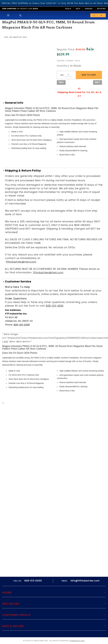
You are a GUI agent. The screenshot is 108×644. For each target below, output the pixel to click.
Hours (7, 593)
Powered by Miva (77, 641)
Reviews (101, 9)
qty (62, 75)
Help (78, 9)
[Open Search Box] (20, 15)
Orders (89, 9)
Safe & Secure (13, 626)
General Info (14, 103)
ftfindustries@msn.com (21, 262)
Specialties (11, 604)
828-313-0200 (55, 306)
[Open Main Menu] (8, 15)
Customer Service (18, 282)
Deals (68, 9)
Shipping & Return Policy (23, 171)
